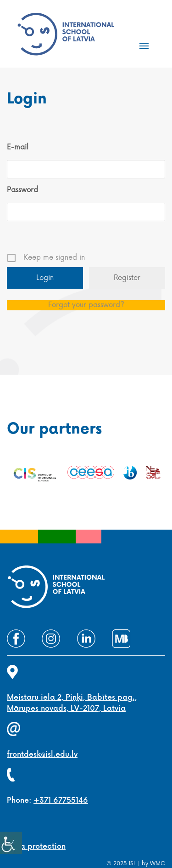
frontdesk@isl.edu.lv (42, 755)
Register (127, 278)
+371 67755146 (61, 801)
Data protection (36, 847)
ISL (133, 864)
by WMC (153, 864)
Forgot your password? (86, 305)
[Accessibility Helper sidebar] (11, 843)
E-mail (18, 147)
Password (22, 190)
